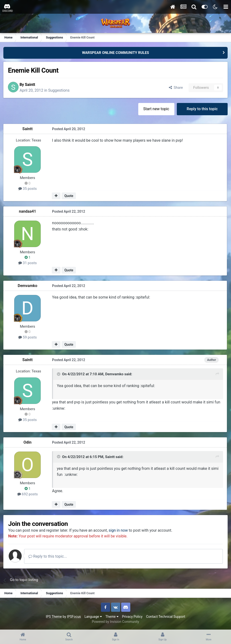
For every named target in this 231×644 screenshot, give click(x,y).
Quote (69, 196)
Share (175, 88)
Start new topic (156, 109)
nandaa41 (28, 212)
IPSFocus (74, 617)
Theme (112, 617)
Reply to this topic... (50, 557)
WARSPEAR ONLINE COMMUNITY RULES (115, 53)
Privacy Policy (132, 617)
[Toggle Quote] (59, 375)
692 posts (28, 494)
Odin (28, 443)
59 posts (28, 338)
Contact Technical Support (165, 617)
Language (93, 617)
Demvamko (28, 286)
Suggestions (61, 91)
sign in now (121, 531)
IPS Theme (54, 617)
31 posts (28, 263)
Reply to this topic (202, 109)
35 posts (28, 189)
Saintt (32, 85)
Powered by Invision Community (115, 622)
